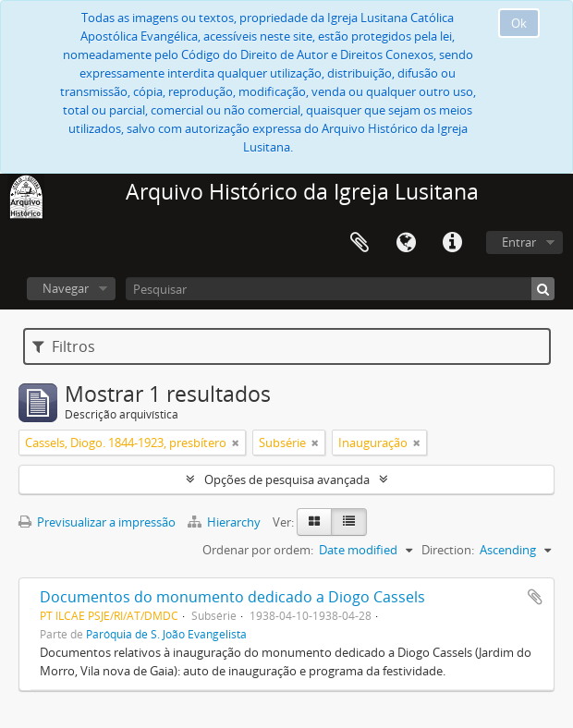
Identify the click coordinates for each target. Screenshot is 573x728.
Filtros (64, 346)
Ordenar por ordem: (258, 550)
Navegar (66, 288)
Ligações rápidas (452, 243)
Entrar (519, 242)
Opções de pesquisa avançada (287, 479)
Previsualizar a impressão (97, 522)
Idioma (406, 243)
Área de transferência (360, 243)
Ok (519, 23)
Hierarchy (226, 522)
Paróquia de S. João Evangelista (166, 634)
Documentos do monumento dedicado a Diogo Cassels (232, 597)
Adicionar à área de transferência (535, 597)
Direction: (448, 550)
